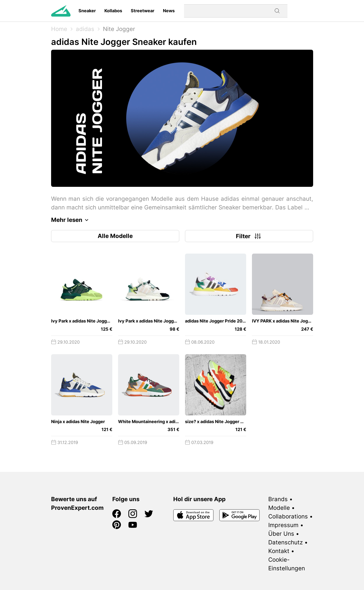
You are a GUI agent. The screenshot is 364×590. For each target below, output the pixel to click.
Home (59, 29)
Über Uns (281, 534)
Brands (278, 499)
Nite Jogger (119, 29)
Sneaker (87, 11)
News (169, 11)
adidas (85, 29)
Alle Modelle (115, 236)
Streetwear (143, 11)
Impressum (283, 525)
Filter (249, 236)
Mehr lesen (71, 220)
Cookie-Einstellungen (287, 564)
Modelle (279, 508)
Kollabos (113, 11)
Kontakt (279, 551)
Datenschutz (286, 542)
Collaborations (288, 516)
